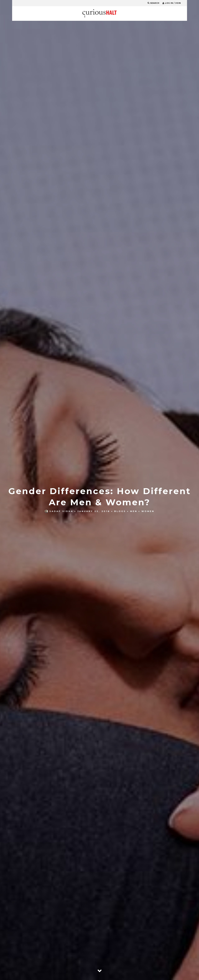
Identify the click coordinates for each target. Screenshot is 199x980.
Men (134, 511)
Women (148, 511)
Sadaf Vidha (59, 511)
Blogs (120, 511)
